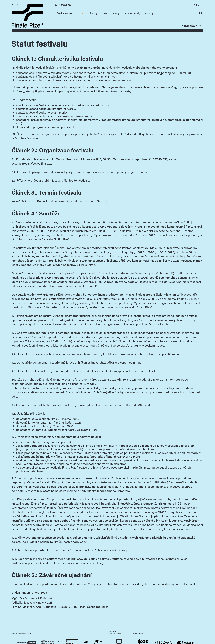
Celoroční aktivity (132, 13)
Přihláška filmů (192, 26)
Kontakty (149, 13)
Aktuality (93, 13)
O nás (82, 13)
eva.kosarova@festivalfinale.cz (32, 163)
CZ (13, 5)
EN (17, 5)
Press (104, 13)
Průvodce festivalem (65, 13)
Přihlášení (198, 5)
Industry (115, 13)
